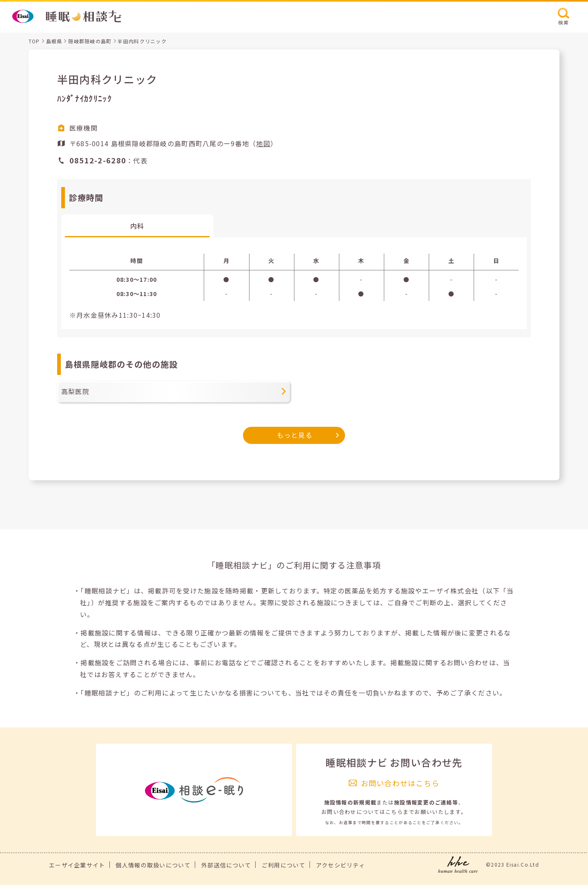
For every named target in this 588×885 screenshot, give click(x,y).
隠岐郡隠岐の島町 (90, 41)
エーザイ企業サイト (77, 865)
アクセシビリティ (341, 865)
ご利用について (284, 865)
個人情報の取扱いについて (153, 865)
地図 (263, 143)
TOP (34, 41)
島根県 (54, 41)
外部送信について (226, 865)
